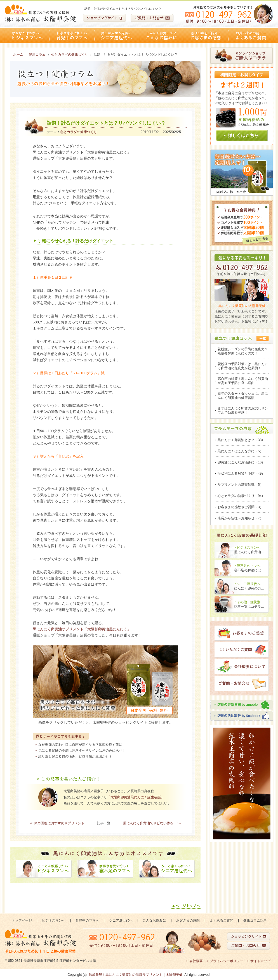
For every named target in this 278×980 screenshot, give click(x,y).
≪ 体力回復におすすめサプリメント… (59, 823)
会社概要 (196, 961)
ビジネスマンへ (27, 36)
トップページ (22, 920)
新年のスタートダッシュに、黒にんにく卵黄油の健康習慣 (243, 396)
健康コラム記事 (255, 920)
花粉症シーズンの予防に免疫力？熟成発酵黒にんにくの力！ (243, 351)
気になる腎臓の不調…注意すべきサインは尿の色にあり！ (82, 751)
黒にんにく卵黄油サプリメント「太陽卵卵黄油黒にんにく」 (82, 629)
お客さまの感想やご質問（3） (240, 507)
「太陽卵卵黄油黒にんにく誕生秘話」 (136, 797)
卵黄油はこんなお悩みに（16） (241, 462)
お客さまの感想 (206, 36)
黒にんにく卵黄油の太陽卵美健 (242, 306)
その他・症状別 (249, 602)
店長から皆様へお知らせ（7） (240, 518)
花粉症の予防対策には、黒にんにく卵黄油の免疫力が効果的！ (243, 366)
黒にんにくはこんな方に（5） (240, 451)
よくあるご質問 (251, 36)
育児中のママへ (72, 36)
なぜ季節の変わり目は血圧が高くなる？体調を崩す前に (80, 745)
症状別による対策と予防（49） (241, 474)
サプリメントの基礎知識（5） (240, 485)
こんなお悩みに (161, 36)
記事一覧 (104, 823)
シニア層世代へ (117, 36)
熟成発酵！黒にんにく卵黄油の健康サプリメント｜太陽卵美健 (136, 975)
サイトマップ (260, 961)
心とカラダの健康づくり (79, 132)
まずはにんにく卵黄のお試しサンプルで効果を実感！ (243, 410)
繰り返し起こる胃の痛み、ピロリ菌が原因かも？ (75, 756)
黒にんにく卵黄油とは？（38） (241, 440)
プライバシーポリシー (227, 961)
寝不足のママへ (249, 566)
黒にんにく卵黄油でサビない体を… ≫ (152, 823)
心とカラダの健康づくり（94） (241, 496)
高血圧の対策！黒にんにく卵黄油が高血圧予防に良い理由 (243, 381)
